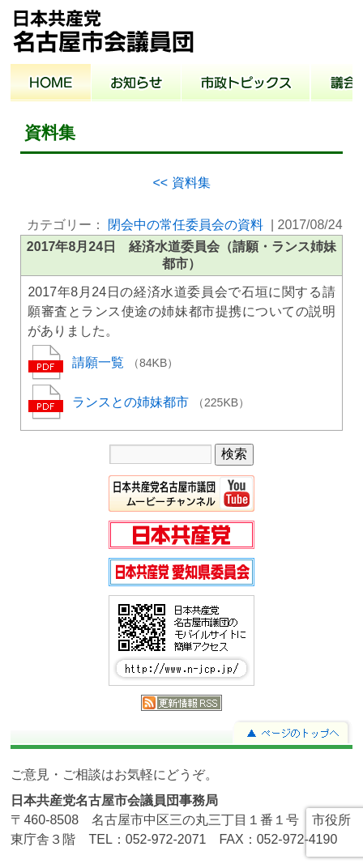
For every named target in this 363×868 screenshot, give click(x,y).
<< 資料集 (181, 183)
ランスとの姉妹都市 (132, 402)
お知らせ (137, 84)
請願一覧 (100, 362)
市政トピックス (246, 84)
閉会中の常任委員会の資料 (186, 225)
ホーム (51, 84)
